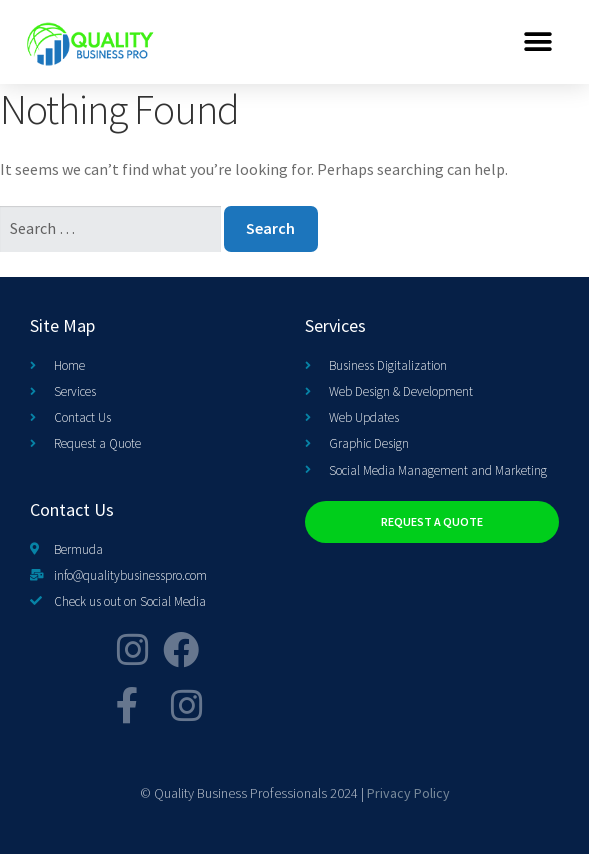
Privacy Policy (408, 793)
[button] (538, 41)
